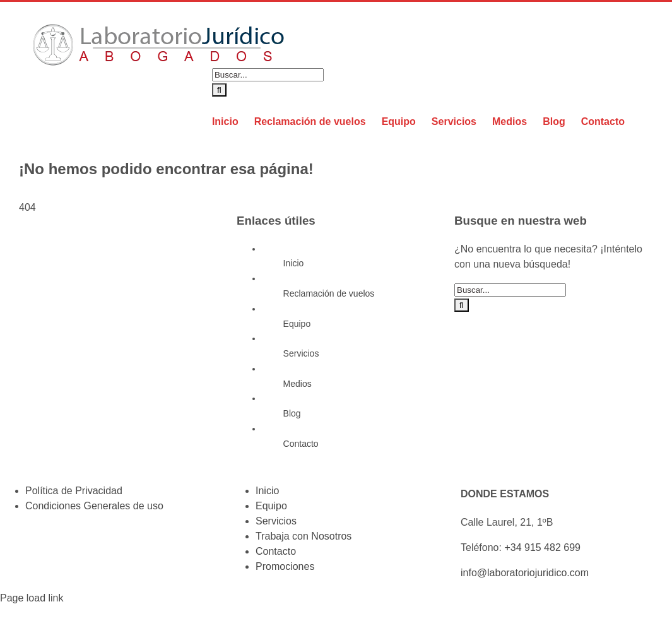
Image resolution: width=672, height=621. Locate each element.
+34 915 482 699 (542, 547)
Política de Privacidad (74, 491)
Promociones (285, 566)
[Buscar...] (268, 75)
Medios (298, 384)
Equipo (297, 324)
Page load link (32, 598)
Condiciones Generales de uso (94, 506)
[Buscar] (219, 90)
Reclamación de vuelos (329, 293)
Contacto (301, 444)
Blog (292, 413)
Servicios (301, 353)
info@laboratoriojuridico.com (525, 573)
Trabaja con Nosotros (304, 536)
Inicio (294, 263)
